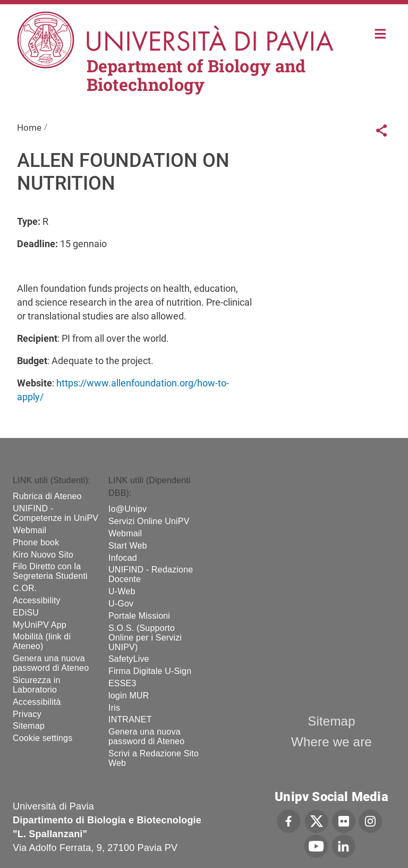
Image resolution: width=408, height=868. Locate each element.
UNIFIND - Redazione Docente (151, 574)
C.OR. (25, 588)
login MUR (129, 696)
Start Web (128, 546)
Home (381, 33)
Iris (114, 708)
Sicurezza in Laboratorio (37, 685)
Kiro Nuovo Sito (43, 555)
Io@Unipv (127, 509)
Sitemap (29, 726)
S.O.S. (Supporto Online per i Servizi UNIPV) (145, 638)
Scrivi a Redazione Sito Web (154, 758)
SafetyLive (129, 659)
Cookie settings (42, 738)
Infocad (123, 558)
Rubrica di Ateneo (47, 496)
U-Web (122, 591)
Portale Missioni (139, 616)
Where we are (331, 742)
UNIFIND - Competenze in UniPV (56, 513)
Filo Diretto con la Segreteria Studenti (50, 571)
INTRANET (130, 719)
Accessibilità (37, 702)
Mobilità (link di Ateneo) (42, 641)
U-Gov (121, 604)
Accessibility (37, 600)
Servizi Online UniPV (149, 521)
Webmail (29, 530)
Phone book (36, 542)
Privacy (27, 714)
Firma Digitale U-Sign (150, 671)
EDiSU (26, 613)
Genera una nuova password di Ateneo (51, 663)
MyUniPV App (40, 625)
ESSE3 (122, 683)
